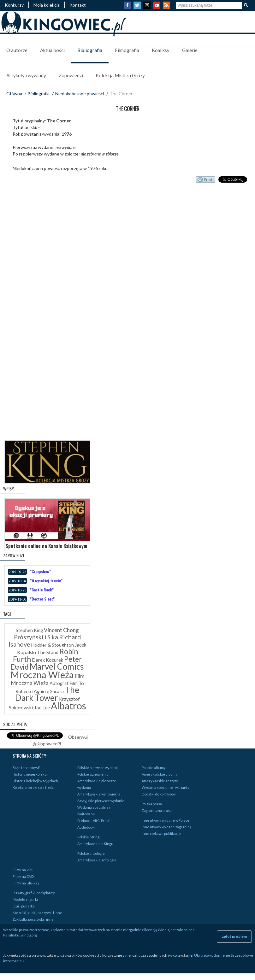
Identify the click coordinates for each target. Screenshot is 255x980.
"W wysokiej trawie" (46, 581)
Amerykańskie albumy (160, 774)
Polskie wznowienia (93, 774)
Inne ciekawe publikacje (161, 833)
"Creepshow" (40, 571)
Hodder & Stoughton (53, 645)
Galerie (190, 50)
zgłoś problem (234, 936)
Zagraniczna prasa (157, 810)
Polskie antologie (91, 853)
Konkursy (14, 5)
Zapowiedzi (71, 75)
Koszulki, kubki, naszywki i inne (37, 913)
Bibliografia (90, 50)
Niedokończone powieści (80, 94)
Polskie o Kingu (89, 837)
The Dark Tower (47, 694)
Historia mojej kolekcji (30, 774)
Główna (14, 94)
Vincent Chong (61, 630)
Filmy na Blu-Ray (26, 883)
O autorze (17, 50)
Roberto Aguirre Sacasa (40, 691)
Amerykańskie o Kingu (95, 844)
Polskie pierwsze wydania (98, 768)
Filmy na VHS (23, 870)
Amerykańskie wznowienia (99, 794)
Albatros (68, 706)
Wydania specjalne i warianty (166, 787)
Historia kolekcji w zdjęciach (35, 781)
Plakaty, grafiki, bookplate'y (34, 893)
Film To (77, 683)
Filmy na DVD (23, 876)
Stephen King (29, 630)
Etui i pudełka (24, 906)
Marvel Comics (57, 666)
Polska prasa (152, 804)
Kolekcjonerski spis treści (34, 787)
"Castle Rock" (42, 590)
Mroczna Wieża (42, 675)
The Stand (48, 652)
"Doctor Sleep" (42, 599)
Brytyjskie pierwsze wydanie (101, 801)
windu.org (29, 935)
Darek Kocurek (47, 660)
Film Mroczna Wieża (48, 680)
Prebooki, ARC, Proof (93, 821)
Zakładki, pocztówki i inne (33, 919)
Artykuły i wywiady (26, 75)
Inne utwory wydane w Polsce (166, 820)
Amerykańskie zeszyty (160, 781)
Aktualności (52, 50)
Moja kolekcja (47, 5)
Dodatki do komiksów (159, 794)
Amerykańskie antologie (97, 860)
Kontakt (78, 5)
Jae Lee (42, 707)
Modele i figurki (25, 899)
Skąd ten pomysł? (27, 768)
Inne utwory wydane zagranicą (166, 827)
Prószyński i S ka (36, 637)
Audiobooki (86, 827)
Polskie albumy (154, 768)
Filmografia (127, 50)
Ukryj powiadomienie (212, 955)
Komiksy (161, 50)
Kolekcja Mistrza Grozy (120, 75)
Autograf (59, 683)
